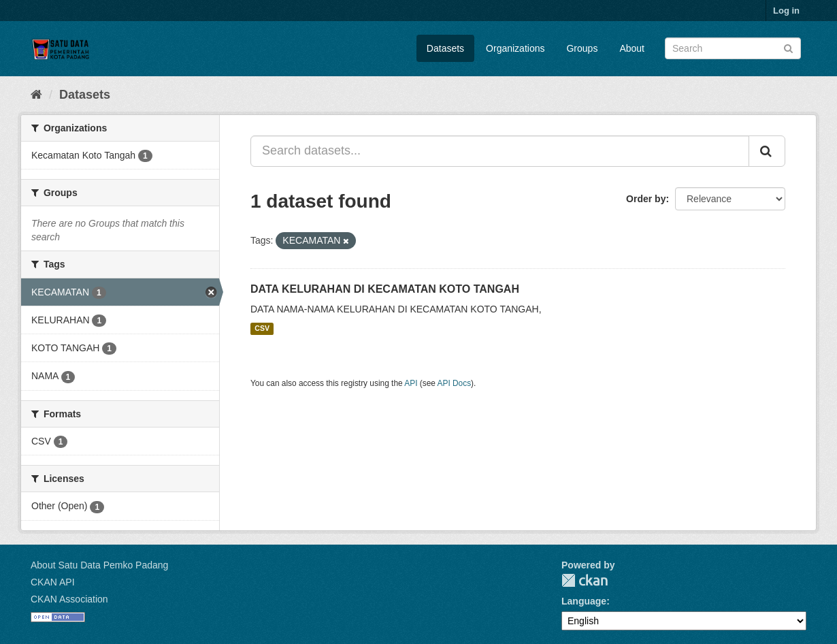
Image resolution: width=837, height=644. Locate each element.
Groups (582, 48)
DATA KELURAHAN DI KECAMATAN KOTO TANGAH (385, 289)
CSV (262, 329)
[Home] (36, 95)
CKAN (585, 580)
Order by (646, 199)
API (411, 383)
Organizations (515, 48)
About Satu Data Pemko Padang (99, 565)
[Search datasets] (733, 48)
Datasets (445, 48)
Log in (786, 11)
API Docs (455, 383)
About (632, 48)
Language (584, 601)
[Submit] (788, 47)
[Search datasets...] (500, 151)
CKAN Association (69, 599)
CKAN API (53, 582)
